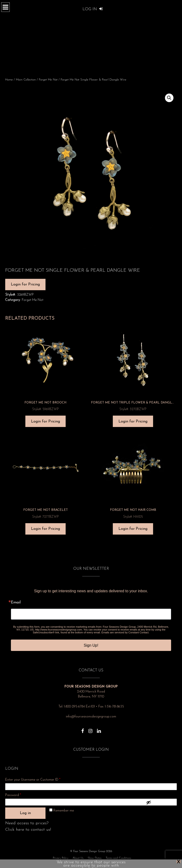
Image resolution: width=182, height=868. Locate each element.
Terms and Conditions (118, 858)
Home (9, 80)
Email (16, 602)
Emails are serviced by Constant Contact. (125, 632)
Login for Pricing (25, 285)
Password (19, 794)
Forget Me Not (48, 80)
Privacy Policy (61, 858)
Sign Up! (91, 645)
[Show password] (160, 802)
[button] (169, 98)
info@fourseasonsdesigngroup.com (91, 717)
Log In (93, 9)
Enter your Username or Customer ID (33, 780)
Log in (25, 813)
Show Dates (95, 858)
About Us (78, 858)
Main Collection (26, 80)
